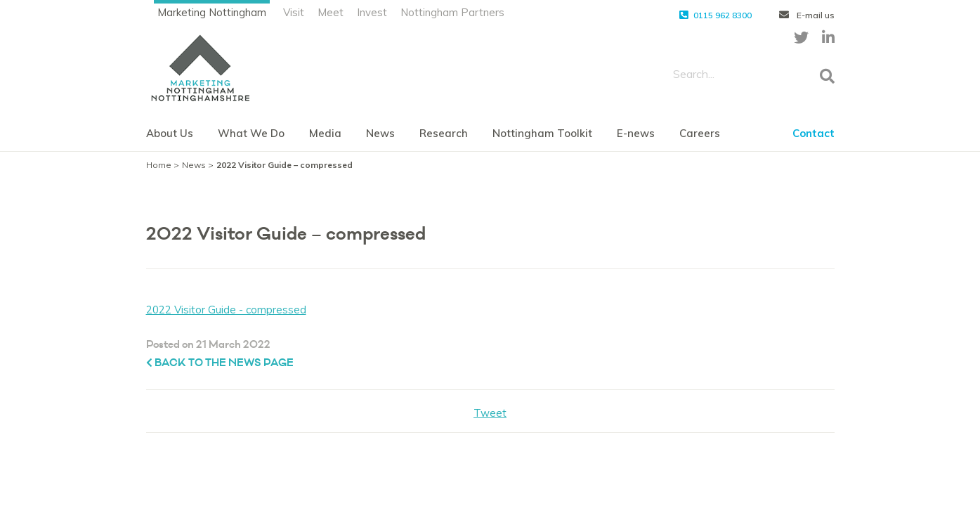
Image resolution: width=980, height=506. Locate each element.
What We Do (251, 133)
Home (159, 165)
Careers (700, 133)
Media (325, 133)
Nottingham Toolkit (542, 133)
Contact (814, 133)
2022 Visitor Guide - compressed (226, 310)
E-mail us (807, 15)
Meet (331, 12)
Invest (372, 12)
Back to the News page (220, 363)
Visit (294, 12)
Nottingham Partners (452, 12)
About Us (170, 133)
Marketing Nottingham (212, 12)
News (380, 133)
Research (444, 133)
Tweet (490, 413)
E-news (636, 133)
